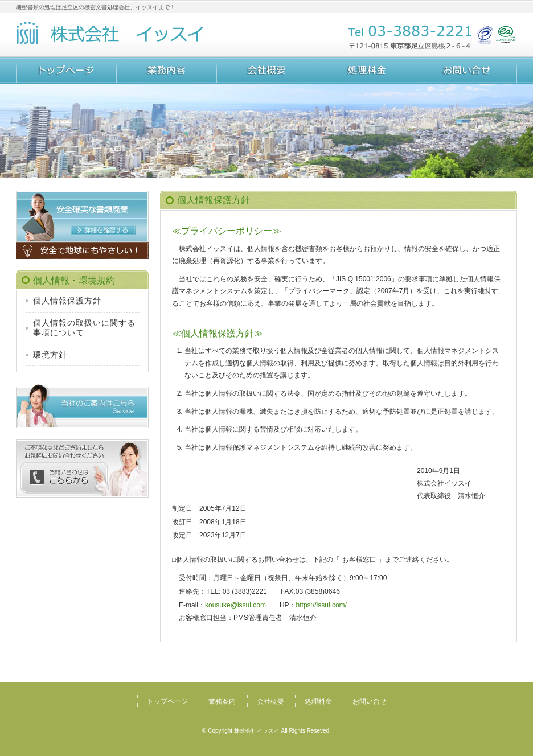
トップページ (66, 71)
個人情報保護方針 (67, 301)
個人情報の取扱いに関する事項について (84, 328)
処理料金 (367, 71)
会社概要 (266, 71)
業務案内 (166, 71)
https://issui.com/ (321, 605)
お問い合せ (467, 71)
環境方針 (50, 355)
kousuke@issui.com (235, 605)
